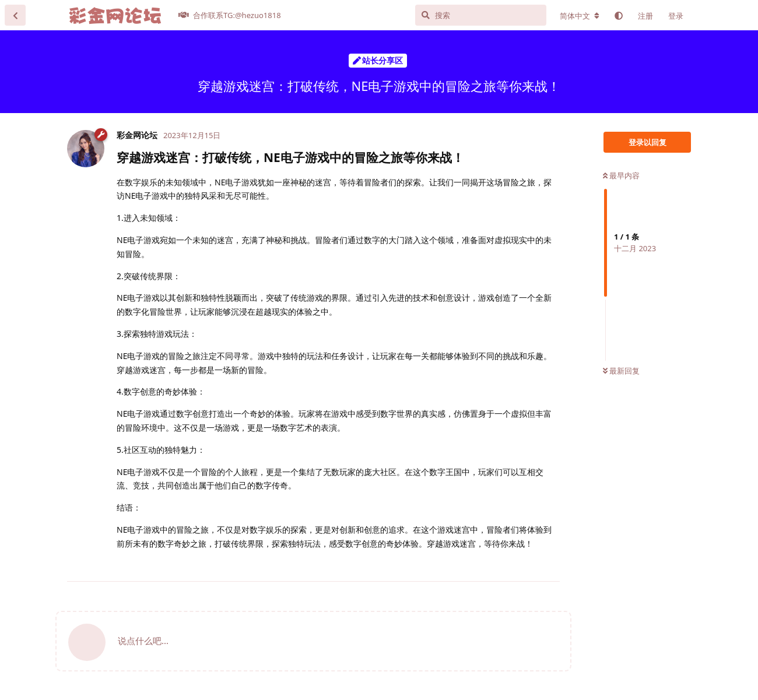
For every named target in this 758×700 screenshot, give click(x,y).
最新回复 (621, 371)
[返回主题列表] (15, 15)
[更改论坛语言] (580, 16)
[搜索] (481, 15)
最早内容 (621, 175)
